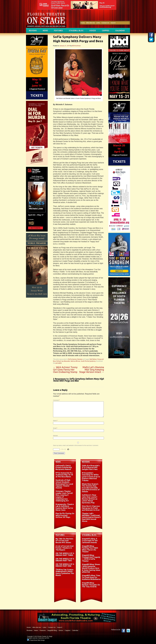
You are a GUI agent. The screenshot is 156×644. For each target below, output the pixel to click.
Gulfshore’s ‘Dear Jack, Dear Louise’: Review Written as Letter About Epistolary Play (90, 499)
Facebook (123, 631)
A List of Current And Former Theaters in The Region (65, 548)
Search (113, 23)
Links (98, 23)
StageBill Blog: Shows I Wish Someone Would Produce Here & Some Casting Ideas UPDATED (91, 568)
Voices (93, 31)
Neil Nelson (93, 359)
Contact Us (105, 23)
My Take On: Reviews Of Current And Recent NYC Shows (64, 541)
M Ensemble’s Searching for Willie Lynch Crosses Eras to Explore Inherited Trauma (91, 477)
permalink (58, 363)
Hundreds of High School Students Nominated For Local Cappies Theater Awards (64, 484)
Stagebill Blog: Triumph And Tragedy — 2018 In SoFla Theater (91, 558)
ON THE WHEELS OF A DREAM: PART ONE (65, 565)
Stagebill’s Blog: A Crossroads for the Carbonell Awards (90, 541)
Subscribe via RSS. (44, 638)
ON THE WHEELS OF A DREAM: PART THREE (65, 554)
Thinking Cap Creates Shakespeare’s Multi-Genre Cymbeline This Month (65, 572)
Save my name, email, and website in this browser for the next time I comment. (76, 445)
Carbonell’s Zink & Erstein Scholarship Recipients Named (64, 467)
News (45, 31)
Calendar (120, 31)
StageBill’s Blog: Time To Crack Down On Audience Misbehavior (91, 577)
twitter (128, 631)
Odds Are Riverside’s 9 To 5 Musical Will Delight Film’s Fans (91, 467)
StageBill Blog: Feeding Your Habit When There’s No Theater (90, 549)
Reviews (33, 31)
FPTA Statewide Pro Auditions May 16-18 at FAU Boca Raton (64, 475)
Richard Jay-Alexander (63, 361)
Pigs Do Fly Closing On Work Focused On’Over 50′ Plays (65, 515)
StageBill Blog (76, 31)
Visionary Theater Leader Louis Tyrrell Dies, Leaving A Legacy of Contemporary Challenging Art (64, 496)
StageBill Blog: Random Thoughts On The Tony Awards (91, 585)
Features (58, 31)
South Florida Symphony (88, 361)
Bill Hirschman (76, 46)
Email (55, 428)
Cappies (106, 31)
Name (55, 421)
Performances (72, 359)
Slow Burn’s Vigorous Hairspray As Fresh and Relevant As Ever (91, 508)
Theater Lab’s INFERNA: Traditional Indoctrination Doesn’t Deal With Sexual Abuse (91, 517)
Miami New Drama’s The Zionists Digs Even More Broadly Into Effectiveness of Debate (91, 488)
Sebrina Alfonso (75, 361)
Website (55, 436)
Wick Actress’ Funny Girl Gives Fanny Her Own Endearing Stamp (65, 370)
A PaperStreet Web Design (36, 640)
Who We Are (90, 23)
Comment (56, 400)
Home (83, 23)
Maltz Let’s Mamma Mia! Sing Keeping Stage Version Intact (92, 370)
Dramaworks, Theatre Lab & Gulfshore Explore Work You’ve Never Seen (65, 507)
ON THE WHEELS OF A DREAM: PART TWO (65, 560)
